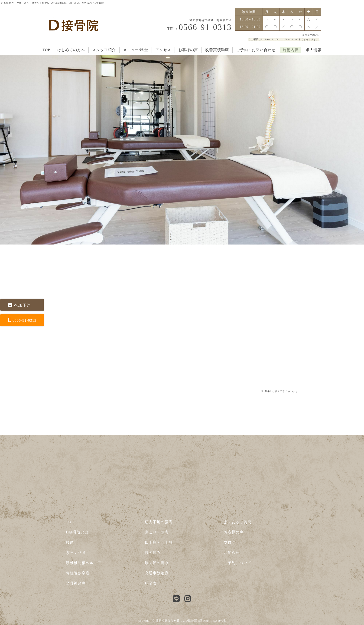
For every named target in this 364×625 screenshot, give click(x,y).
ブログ (230, 542)
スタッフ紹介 (104, 50)
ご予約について (238, 563)
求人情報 (314, 50)
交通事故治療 (157, 573)
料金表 (151, 583)
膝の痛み (153, 553)
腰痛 (70, 542)
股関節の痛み (157, 563)
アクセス (163, 50)
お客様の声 (188, 50)
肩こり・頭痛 (157, 532)
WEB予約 (22, 305)
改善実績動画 (217, 50)
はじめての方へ (71, 50)
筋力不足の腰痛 (159, 522)
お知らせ (232, 553)
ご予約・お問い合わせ (256, 50)
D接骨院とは (77, 532)
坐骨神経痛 (76, 583)
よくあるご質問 (238, 522)
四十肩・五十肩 (159, 542)
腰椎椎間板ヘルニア (84, 563)
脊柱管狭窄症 (78, 573)
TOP (46, 50)
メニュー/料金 (135, 50)
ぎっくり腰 (76, 553)
